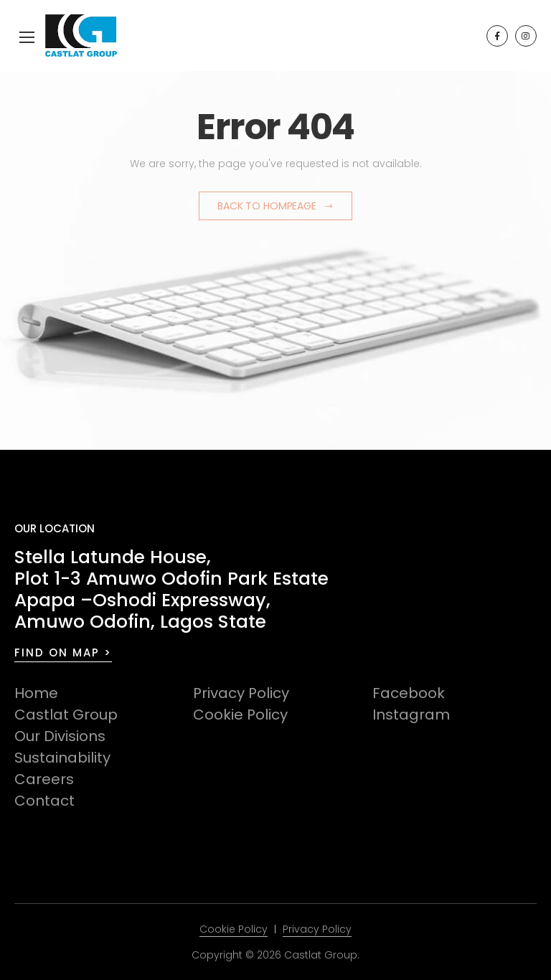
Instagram (411, 715)
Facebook (409, 693)
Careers (44, 779)
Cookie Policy (240, 715)
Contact (44, 801)
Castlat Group (66, 715)
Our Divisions (60, 736)
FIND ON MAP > (63, 652)
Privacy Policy (241, 693)
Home (36, 693)
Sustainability (62, 758)
